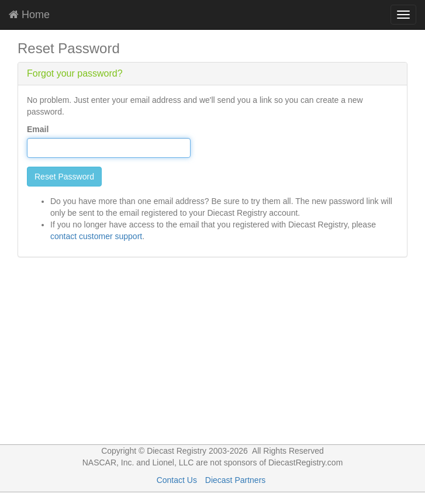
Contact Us (177, 480)
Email (38, 129)
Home (29, 15)
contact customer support (96, 236)
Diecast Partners (235, 480)
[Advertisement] (212, 357)
